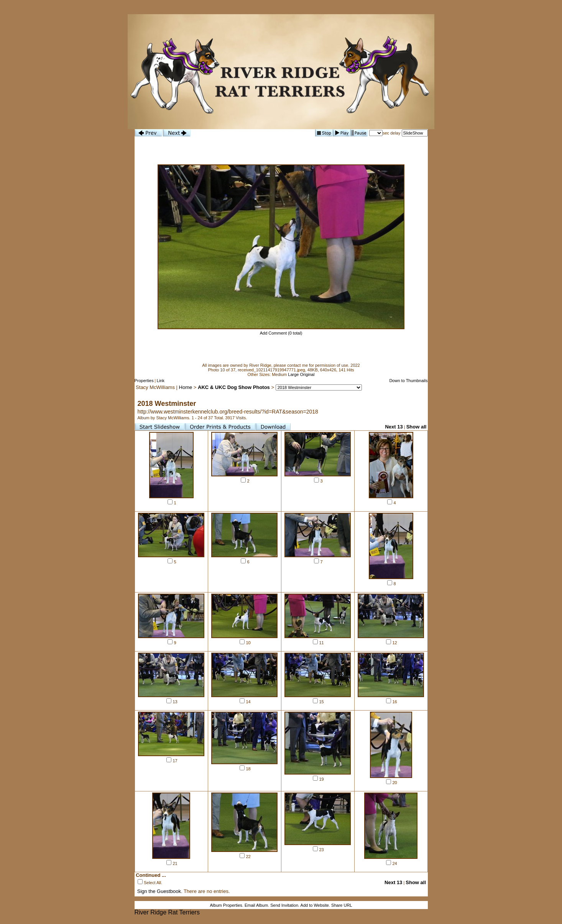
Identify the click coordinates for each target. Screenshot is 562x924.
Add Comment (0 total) (281, 333)
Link (161, 381)
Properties (144, 381)
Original (307, 374)
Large (293, 374)
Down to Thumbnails (408, 381)
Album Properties (226, 905)
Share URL (342, 905)
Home (186, 387)
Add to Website (315, 905)
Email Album (256, 905)
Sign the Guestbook (159, 891)
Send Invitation (284, 905)
